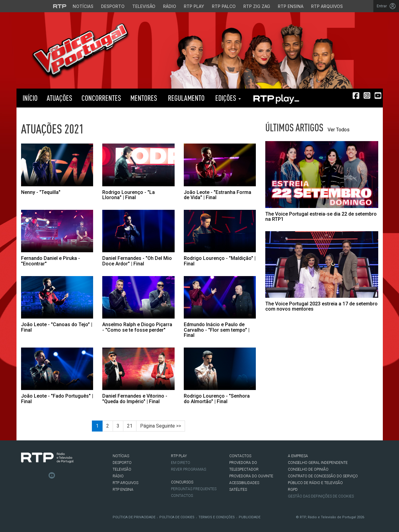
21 (130, 426)
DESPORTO (122, 463)
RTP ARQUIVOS (125, 483)
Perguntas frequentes (194, 489)
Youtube (52, 476)
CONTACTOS (240, 456)
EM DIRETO (181, 463)
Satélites (238, 490)
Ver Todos (339, 130)
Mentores (144, 98)
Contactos (182, 496)
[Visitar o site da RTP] (60, 6)
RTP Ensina (123, 490)
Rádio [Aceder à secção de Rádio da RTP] (170, 6)
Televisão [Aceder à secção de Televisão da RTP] (144, 6)
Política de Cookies (177, 517)
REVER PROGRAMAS (189, 469)
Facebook (24, 476)
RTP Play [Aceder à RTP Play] (194, 6)
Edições (227, 98)
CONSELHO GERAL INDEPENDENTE (318, 463)
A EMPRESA (298, 456)
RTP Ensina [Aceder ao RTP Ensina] (291, 6)
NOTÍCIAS (121, 456)
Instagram (43, 476)
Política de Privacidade (134, 517)
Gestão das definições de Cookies (321, 496)
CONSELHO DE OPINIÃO (308, 469)
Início (29, 98)
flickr (61, 476)
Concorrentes (101, 98)
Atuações (60, 98)
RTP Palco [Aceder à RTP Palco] (224, 6)
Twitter (34, 476)
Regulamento (185, 98)
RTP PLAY (276, 98)
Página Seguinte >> (161, 426)
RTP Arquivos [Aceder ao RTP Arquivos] (327, 6)
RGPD (293, 490)
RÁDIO (118, 476)
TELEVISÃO (122, 469)
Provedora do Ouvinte (251, 476)
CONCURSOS (182, 482)
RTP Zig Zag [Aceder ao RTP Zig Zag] (257, 6)
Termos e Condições (217, 517)
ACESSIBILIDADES (244, 483)
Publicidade (250, 517)
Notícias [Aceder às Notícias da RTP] (83, 6)
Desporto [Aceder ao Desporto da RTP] (113, 6)
